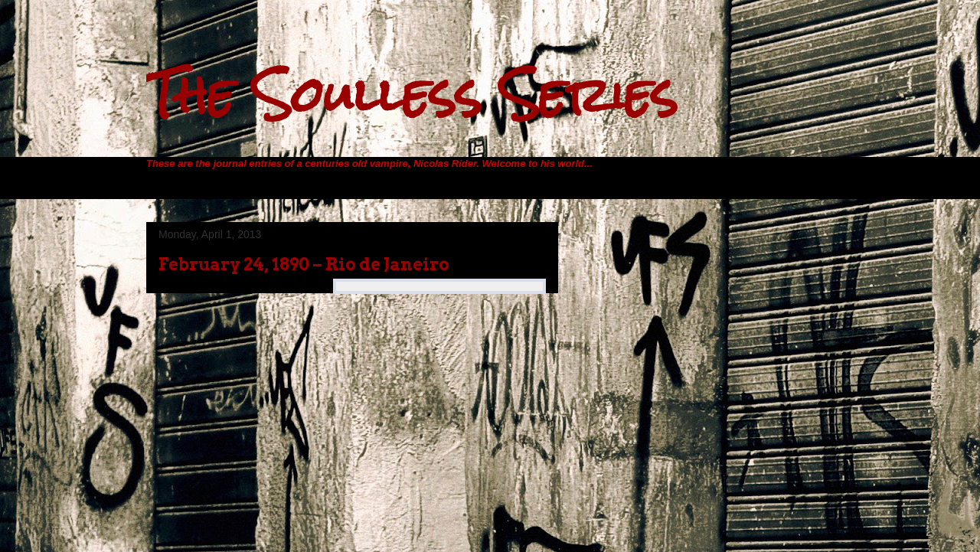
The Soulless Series (412, 95)
